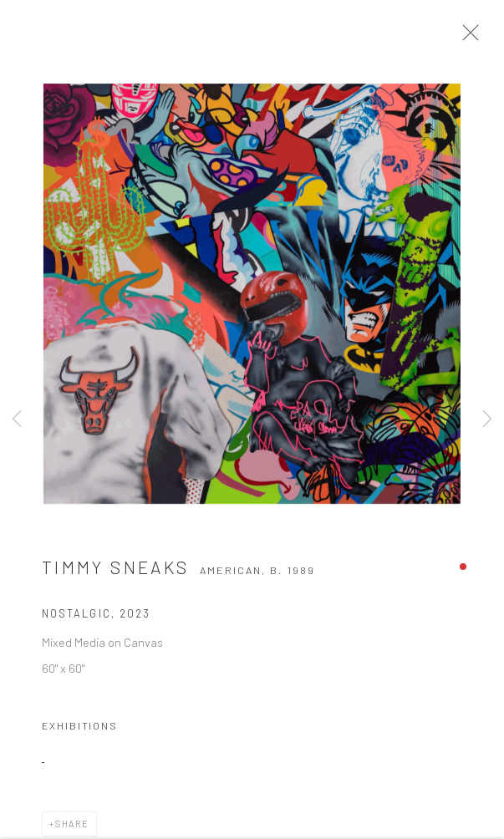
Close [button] (472, 38)
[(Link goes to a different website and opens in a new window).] (43, 761)
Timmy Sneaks (115, 572)
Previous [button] (17, 420)
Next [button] (487, 420)
